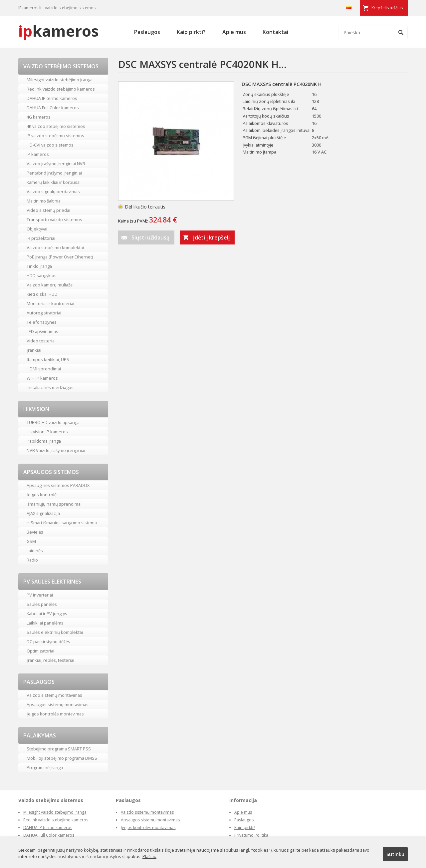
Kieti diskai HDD (42, 294)
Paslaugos (147, 32)
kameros (59, 31)
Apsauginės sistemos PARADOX (58, 485)
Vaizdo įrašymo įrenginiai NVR (56, 164)
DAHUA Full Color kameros (53, 108)
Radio (32, 560)
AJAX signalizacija (43, 513)
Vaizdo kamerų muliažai (50, 285)
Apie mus (234, 32)
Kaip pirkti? (191, 32)
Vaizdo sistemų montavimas (54, 695)
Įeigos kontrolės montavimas (55, 714)
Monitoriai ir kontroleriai (50, 303)
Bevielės (35, 532)
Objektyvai (37, 229)
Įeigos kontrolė (42, 495)
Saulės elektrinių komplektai (55, 632)
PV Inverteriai (40, 595)
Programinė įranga (45, 767)
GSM (31, 541)
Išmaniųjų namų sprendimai (54, 504)
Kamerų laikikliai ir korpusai (54, 182)
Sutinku (395, 854)
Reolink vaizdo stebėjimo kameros (61, 89)
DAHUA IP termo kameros (52, 98)
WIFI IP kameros (42, 378)
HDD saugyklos (42, 275)
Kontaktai (275, 32)
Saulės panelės (42, 604)
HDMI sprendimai (44, 369)
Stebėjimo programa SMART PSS (59, 749)
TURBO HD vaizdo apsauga (53, 422)
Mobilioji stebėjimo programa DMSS (62, 758)
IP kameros (38, 154)
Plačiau (149, 856)
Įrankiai (34, 350)
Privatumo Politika (251, 835)
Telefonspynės (42, 322)
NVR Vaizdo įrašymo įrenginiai (56, 450)
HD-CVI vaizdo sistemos (50, 145)
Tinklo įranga (39, 266)
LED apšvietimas (42, 331)
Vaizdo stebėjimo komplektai (55, 247)
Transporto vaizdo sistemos (54, 219)
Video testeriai (41, 341)
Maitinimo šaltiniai (44, 201)
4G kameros (39, 117)
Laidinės (35, 551)
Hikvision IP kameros (47, 432)
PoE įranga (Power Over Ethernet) (60, 257)
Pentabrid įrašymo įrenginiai (54, 173)
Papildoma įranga (44, 441)
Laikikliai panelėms (45, 623)
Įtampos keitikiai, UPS (48, 359)
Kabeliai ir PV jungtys (47, 614)
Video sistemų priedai (48, 210)
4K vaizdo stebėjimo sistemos (56, 126)
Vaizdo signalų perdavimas (53, 192)
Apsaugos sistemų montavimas (58, 704)
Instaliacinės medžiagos (50, 387)
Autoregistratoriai (44, 313)
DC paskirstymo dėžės (48, 642)
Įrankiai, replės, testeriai (50, 660)
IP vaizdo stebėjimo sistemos (55, 136)
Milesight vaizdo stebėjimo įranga (60, 80)
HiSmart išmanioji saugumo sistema (62, 523)
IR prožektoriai (41, 238)
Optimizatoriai (40, 651)
